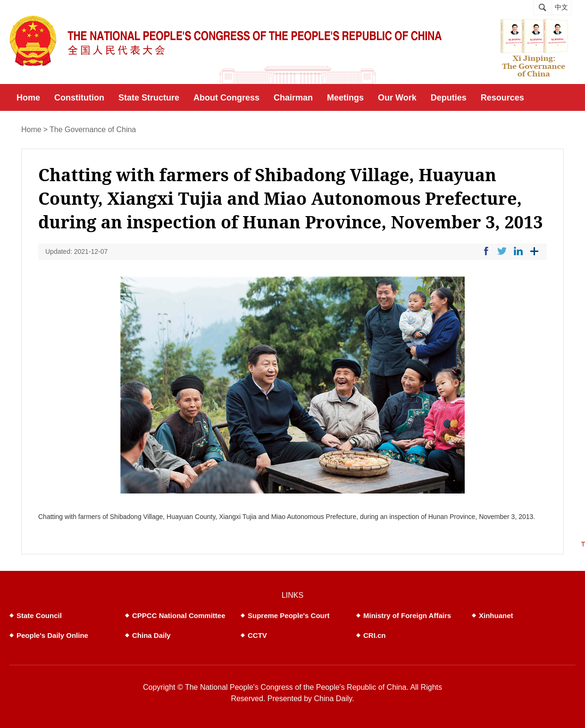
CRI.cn (375, 635)
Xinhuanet (496, 615)
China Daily (151, 635)
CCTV (257, 635)
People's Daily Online (52, 635)
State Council (39, 615)
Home (31, 130)
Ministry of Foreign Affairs (407, 615)
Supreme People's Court (289, 615)
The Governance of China (93, 130)
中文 (561, 7)
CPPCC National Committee (179, 615)
